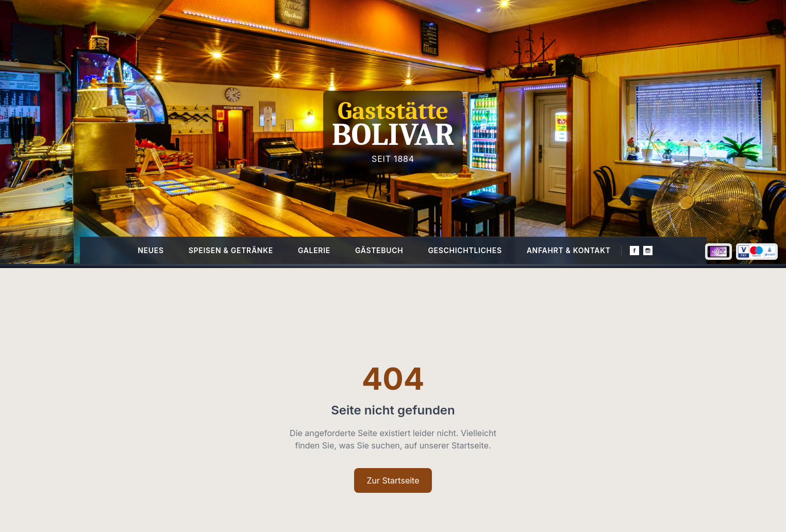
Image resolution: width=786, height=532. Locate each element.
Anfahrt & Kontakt (569, 250)
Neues (151, 250)
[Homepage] (393, 132)
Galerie (314, 250)
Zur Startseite (393, 480)
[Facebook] (634, 251)
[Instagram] (648, 251)
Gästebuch (379, 250)
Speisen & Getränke (231, 250)
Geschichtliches (465, 250)
